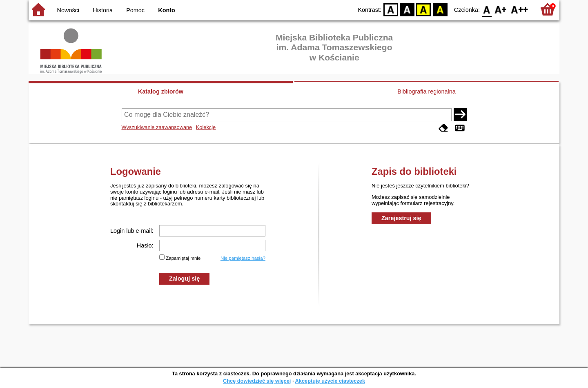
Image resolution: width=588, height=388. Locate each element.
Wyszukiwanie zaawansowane (157, 127)
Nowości (68, 10)
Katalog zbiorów (161, 91)
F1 (501, 9)
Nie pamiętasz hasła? (243, 258)
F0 (487, 9)
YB (424, 9)
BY (440, 9)
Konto (167, 10)
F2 (520, 9)
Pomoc (135, 10)
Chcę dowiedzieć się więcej (257, 381)
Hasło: (145, 245)
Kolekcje (206, 127)
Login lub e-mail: (132, 231)
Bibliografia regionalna (426, 91)
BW (407, 9)
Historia (103, 10)
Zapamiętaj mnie (183, 258)
